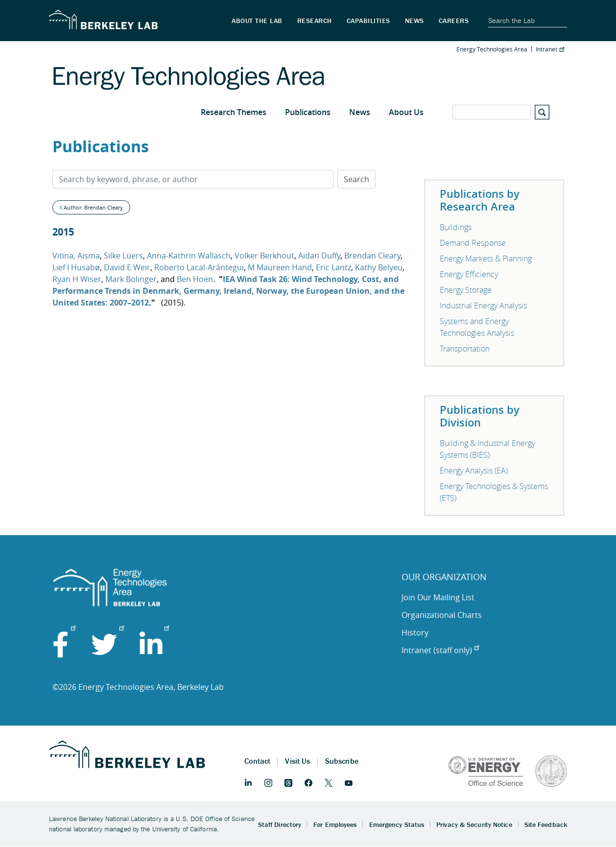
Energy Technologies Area (492, 49)
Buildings (456, 227)
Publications (308, 112)
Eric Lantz (333, 267)
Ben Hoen (195, 279)
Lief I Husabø (76, 267)
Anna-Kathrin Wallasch (189, 256)
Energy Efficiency (469, 274)
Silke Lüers (123, 256)
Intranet (550, 49)
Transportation (465, 349)
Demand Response (473, 243)
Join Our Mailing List (438, 597)
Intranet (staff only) (440, 650)
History (415, 633)
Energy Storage (466, 290)
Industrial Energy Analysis (483, 306)
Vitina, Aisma (76, 256)
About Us (406, 112)
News (360, 112)
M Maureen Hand (280, 267)
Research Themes (234, 112)
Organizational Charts (442, 615)
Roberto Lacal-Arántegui (199, 267)
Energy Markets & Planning (486, 259)
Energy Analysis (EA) (474, 471)
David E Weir (127, 267)
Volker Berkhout (264, 256)
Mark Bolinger (131, 279)
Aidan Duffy (319, 256)
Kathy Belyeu (379, 267)
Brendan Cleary (372, 256)
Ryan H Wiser (77, 279)
